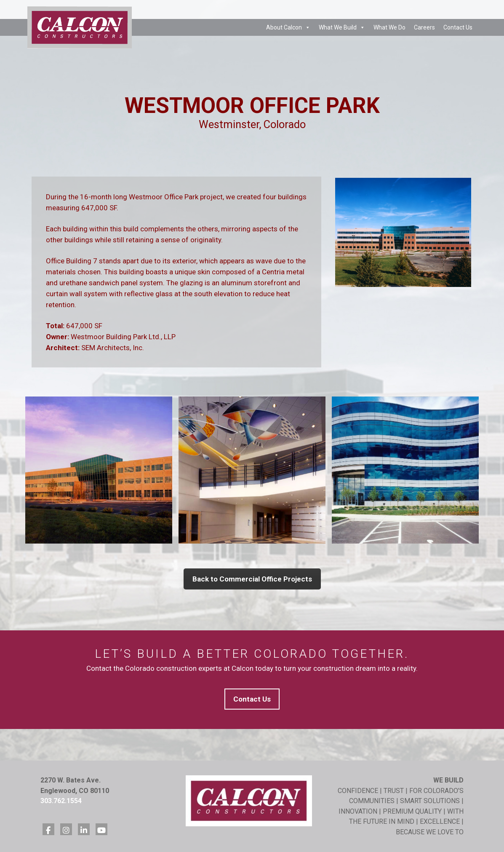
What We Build (342, 27)
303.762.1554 (61, 801)
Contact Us (458, 27)
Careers (424, 27)
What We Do (389, 27)
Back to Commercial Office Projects (252, 579)
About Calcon (288, 27)
